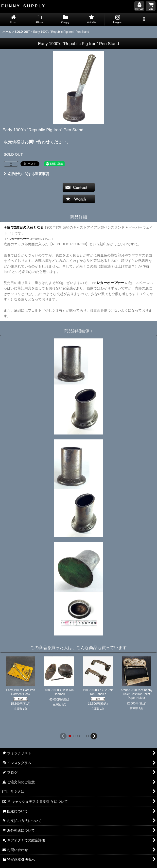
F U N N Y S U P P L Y (23, 6)
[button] (144, 20)
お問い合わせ (37, 142)
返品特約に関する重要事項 (26, 174)
